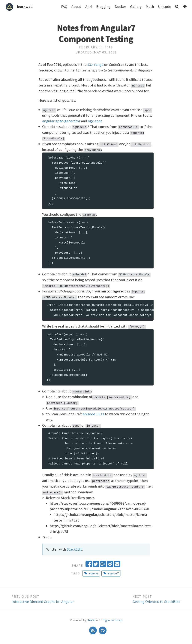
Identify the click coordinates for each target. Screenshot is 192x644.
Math (150, 6)
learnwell (25, 6)
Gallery (136, 6)
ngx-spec (95, 121)
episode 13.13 (93, 412)
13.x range (95, 64)
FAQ (64, 6)
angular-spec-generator (61, 121)
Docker (120, 6)
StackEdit (74, 547)
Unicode (165, 6)
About (76, 6)
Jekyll (91, 618)
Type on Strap (113, 618)
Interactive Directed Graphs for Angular (43, 599)
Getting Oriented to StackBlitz (156, 599)
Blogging (103, 6)
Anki (89, 6)
